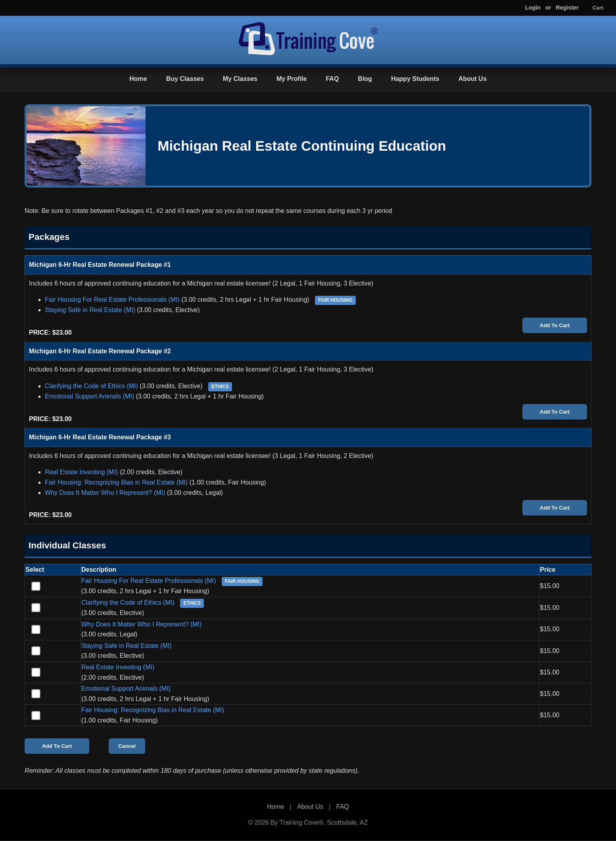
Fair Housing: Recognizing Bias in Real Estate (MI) (116, 482)
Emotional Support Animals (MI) (89, 396)
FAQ (332, 79)
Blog (365, 79)
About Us (473, 79)
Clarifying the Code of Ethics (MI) (91, 386)
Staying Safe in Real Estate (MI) (90, 310)
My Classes (240, 79)
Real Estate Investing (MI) (81, 472)
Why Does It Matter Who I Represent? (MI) (105, 493)
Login (533, 8)
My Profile (292, 79)
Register (567, 8)
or (548, 8)
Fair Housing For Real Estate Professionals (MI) (112, 300)
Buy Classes (185, 79)
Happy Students (415, 79)
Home (138, 79)
